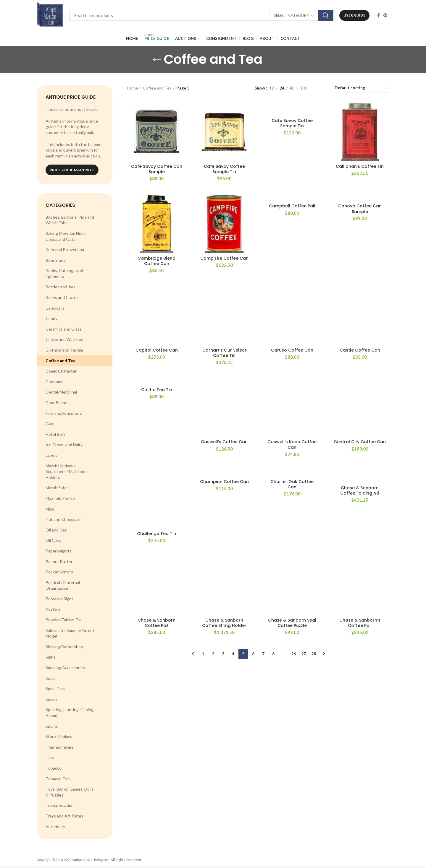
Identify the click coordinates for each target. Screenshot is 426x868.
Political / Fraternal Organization (63, 585)
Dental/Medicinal (61, 392)
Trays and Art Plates (64, 816)
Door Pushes (58, 403)
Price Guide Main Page (72, 170)
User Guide (354, 15)
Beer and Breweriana (65, 249)
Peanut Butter (59, 561)
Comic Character (61, 371)
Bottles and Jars (60, 287)
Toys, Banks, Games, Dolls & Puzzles (70, 792)
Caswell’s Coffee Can (224, 344)
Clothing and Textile (64, 350)
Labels (51, 455)
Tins (50, 757)
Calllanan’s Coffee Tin (360, 166)
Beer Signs (55, 260)
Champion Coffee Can (224, 383)
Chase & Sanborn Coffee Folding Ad (360, 393)
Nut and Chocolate (63, 519)
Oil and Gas (56, 530)
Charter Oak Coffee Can (292, 386)
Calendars (55, 308)
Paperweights (59, 551)
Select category (291, 15)
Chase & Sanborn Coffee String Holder (224, 438)
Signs (51, 657)
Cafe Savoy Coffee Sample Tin (224, 169)
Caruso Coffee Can (292, 298)
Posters (53, 609)
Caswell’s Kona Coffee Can (292, 347)
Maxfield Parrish (60, 498)
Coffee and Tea (60, 361)
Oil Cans (53, 540)
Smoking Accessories (65, 668)
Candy (51, 318)
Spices (52, 699)
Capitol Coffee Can (157, 298)
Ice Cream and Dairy (64, 444)
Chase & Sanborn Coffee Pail (156, 432)
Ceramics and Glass (64, 329)
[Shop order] (362, 89)
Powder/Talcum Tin (64, 620)
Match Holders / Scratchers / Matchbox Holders (67, 472)
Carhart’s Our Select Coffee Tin (224, 307)
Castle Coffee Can (360, 298)
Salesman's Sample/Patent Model (70, 633)
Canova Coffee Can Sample (360, 209)
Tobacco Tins (58, 779)
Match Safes (57, 488)
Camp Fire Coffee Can (224, 258)
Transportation (60, 805)
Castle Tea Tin (157, 344)
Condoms (54, 382)
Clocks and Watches (64, 339)
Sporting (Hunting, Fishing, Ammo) (70, 712)
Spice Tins (55, 689)
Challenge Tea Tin (156, 383)
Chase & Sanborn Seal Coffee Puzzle (292, 438)
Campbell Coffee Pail (292, 206)
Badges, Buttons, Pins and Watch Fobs (70, 220)
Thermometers (60, 747)
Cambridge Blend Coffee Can (156, 261)
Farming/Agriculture (64, 413)
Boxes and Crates (62, 297)
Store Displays (59, 736)
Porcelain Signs (60, 599)
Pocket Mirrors (59, 572)
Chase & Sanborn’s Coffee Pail (360, 438)
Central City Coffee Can (360, 344)
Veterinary (55, 826)
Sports (52, 726)
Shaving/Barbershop (64, 647)
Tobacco (54, 768)
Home (133, 88)
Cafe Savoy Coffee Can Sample (157, 169)
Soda (50, 678)
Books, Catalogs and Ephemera (64, 273)
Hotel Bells (56, 434)
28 (314, 469)
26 (293, 469)
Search (326, 15)
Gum (50, 424)
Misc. (50, 509)
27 (304, 469)
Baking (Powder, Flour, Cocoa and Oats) (66, 236)
